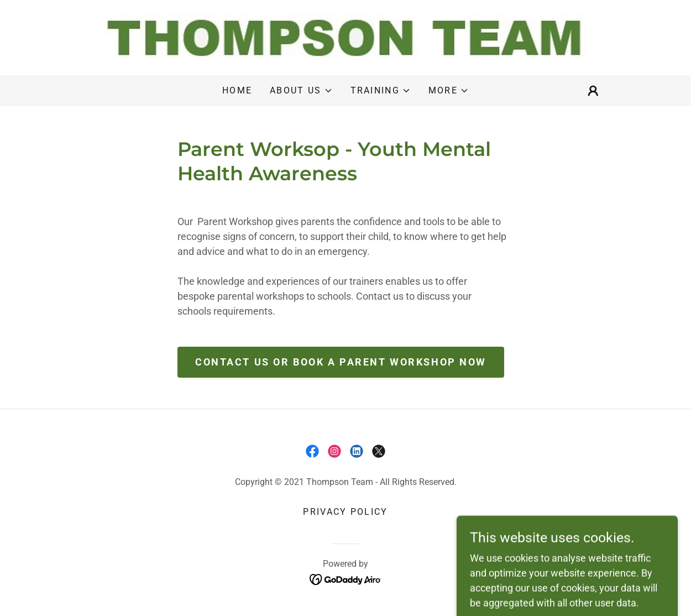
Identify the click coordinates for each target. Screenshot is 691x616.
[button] (301, 91)
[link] (345, 37)
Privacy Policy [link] (345, 512)
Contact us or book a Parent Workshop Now (341, 362)
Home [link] (237, 90)
